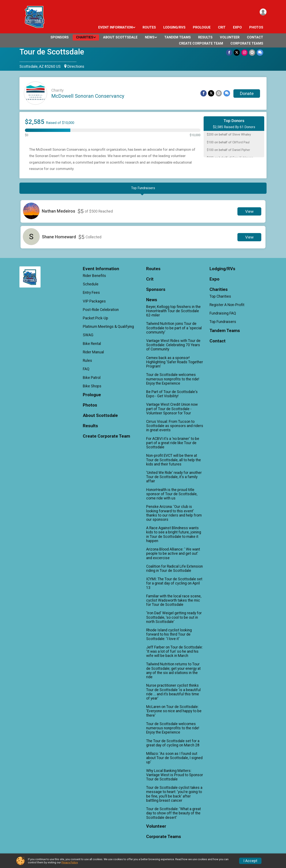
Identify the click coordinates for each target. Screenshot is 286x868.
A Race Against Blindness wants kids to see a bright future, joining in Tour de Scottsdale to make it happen (174, 536)
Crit (222, 27)
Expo (237, 27)
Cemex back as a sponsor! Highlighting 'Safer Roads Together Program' (175, 364)
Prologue (202, 27)
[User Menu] (263, 12)
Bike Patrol (92, 380)
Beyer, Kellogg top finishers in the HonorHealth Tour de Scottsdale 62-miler (173, 313)
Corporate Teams (247, 43)
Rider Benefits (94, 278)
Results (205, 37)
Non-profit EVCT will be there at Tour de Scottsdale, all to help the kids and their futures (174, 462)
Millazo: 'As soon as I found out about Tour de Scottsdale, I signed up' (174, 760)
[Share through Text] (260, 53)
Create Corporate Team (201, 43)
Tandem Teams (178, 37)
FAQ (86, 371)
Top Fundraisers (223, 324)
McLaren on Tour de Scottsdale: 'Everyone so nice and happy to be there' (174, 713)
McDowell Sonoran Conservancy (88, 96)
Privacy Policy (69, 862)
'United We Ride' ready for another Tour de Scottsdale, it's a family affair (174, 479)
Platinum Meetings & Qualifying (108, 329)
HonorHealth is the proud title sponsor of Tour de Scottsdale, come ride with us (172, 496)
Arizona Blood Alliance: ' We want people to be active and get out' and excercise (173, 556)
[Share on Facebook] (230, 53)
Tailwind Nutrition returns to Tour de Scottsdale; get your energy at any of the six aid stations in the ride (173, 673)
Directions (76, 66)
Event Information (115, 27)
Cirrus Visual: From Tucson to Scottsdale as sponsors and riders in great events (175, 428)
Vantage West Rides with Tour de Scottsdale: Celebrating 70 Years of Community (173, 347)
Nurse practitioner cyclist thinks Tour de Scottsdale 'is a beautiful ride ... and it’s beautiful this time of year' (173, 694)
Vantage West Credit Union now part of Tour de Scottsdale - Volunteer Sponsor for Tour (172, 411)
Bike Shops (92, 388)
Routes (149, 27)
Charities (85, 37)
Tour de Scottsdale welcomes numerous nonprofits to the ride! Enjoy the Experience (173, 381)
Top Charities (220, 298)
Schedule (91, 286)
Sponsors (60, 37)
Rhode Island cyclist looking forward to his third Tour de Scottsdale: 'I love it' (169, 636)
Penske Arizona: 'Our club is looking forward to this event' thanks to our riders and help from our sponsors (174, 515)
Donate (247, 94)
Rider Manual (93, 354)
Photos (256, 27)
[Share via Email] (252, 53)
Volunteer (230, 37)
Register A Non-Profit (227, 307)
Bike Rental (92, 346)
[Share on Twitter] (238, 53)
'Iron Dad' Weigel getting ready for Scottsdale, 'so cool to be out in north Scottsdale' (174, 619)
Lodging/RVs (174, 27)
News (150, 37)
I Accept (250, 861)
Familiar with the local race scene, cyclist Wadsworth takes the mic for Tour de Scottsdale (174, 602)
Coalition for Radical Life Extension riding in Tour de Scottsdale (174, 570)
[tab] (143, 189)
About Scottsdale (120, 37)
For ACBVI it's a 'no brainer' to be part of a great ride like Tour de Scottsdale (173, 445)
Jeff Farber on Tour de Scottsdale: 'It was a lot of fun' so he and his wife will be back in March (174, 653)
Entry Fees (91, 295)
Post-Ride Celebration (101, 312)
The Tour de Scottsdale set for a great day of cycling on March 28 (173, 745)
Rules (87, 363)
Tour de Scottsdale (52, 52)
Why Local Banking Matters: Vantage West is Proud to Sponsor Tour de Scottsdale (175, 777)
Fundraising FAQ (223, 315)
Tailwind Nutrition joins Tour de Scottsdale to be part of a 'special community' (174, 330)
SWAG (88, 337)
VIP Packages (94, 303)
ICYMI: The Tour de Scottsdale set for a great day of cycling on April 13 (174, 585)
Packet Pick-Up (95, 320)
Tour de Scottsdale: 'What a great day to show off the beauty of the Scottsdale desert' (174, 815)
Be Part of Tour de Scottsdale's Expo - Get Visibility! (172, 396)
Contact (255, 37)
